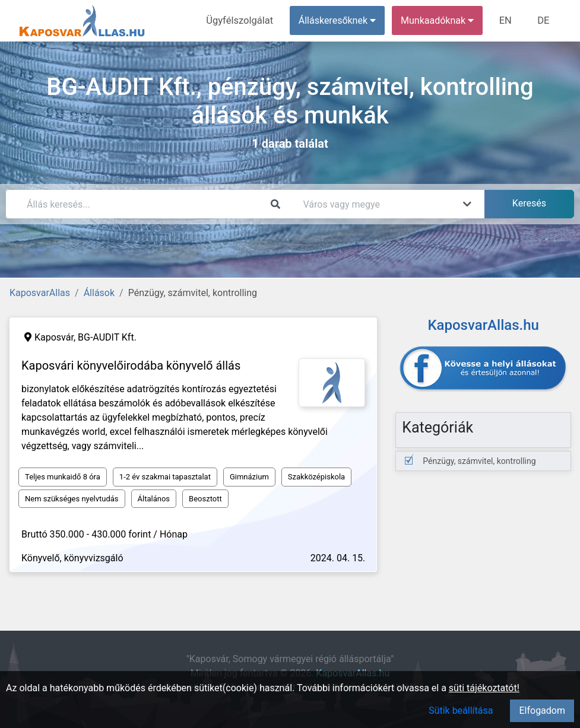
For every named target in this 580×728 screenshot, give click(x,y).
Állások (99, 293)
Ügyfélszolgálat (243, 20)
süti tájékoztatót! (484, 688)
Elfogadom (542, 710)
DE (544, 20)
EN (507, 20)
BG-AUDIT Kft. (107, 337)
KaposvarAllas (40, 293)
